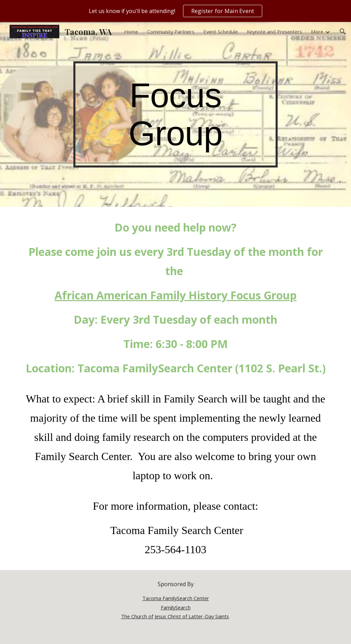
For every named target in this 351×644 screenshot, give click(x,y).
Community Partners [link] (171, 32)
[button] (343, 32)
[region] (175, 11)
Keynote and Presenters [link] (274, 32)
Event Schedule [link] (221, 32)
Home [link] (131, 32)
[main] (175, 114)
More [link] (317, 32)
